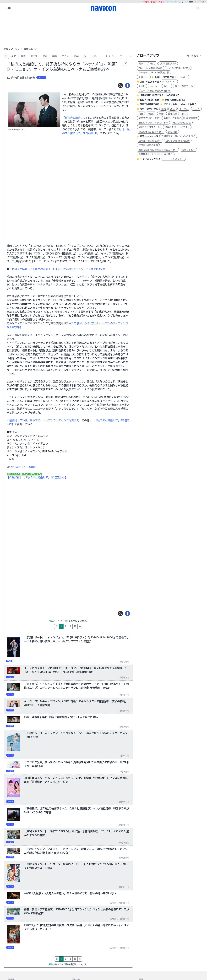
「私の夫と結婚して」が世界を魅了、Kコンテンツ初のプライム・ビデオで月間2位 (57, 269)
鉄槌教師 (173, 132)
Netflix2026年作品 (164, 77)
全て (14, 56)
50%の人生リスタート (149, 127)
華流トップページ (149, 136)
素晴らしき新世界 (173, 118)
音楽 (76, 56)
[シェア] (127, 85)
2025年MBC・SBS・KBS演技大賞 (154, 73)
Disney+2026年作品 (150, 82)
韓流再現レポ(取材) (150, 100)
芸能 (55, 56)
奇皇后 (151, 114)
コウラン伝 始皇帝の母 (178, 141)
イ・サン (184, 109)
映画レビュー (188, 150)
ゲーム (123, 56)
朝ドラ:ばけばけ (147, 64)
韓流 (23, 56)
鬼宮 (141, 114)
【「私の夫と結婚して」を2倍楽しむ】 (45, 477)
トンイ (196, 109)
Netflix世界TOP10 (149, 109)
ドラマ (34, 56)
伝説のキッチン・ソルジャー (153, 123)
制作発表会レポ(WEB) (176, 100)
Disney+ (182, 77)
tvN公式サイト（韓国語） (24, 467)
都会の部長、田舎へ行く (151, 132)
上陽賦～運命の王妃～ (150, 141)
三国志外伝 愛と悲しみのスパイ (178, 136)
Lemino (154, 86)
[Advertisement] (103, 30)
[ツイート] (120, 85)
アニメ (65, 56)
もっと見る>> (174, 159)
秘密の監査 (192, 118)
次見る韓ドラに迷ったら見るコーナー (158, 150)
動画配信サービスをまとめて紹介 (156, 154)
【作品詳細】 (14, 477)
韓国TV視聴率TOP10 (150, 104)
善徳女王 (173, 114)
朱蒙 (161, 114)
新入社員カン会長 (182, 123)
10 (89, 626)
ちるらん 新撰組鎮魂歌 (150, 68)
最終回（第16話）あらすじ (25, 420)
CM (85, 56)
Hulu (167, 86)
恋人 (184, 114)
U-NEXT (142, 86)
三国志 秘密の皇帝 (148, 145)
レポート (96, 56)
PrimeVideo (169, 82)
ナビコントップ (12, 49)
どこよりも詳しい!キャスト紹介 (180, 104)
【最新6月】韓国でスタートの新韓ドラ (160, 95)
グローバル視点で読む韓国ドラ (154, 91)
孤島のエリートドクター (177, 127)
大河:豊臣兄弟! (168, 64)
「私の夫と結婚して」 (75, 118)
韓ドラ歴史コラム (184, 86)
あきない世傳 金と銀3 (178, 68)
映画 (45, 56)
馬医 (173, 109)
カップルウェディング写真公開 (61, 420)
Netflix (144, 77)
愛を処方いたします (149, 118)
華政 (163, 109)
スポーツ (110, 56)
